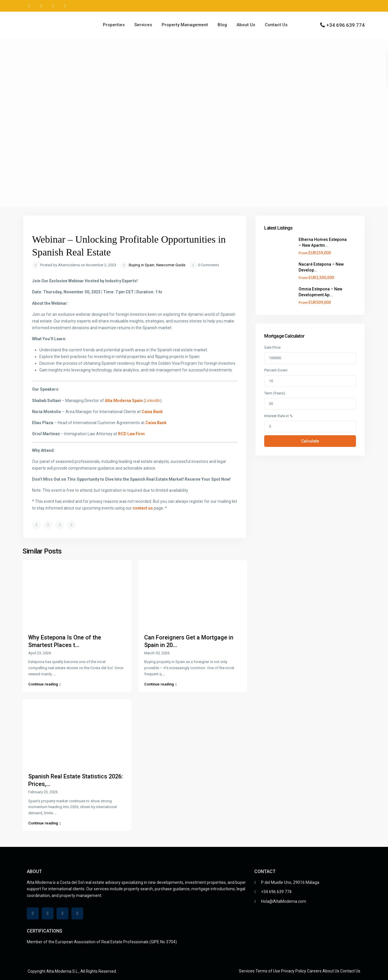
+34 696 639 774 (345, 25)
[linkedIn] (41, 6)
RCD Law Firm (131, 434)
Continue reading (45, 684)
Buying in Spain (142, 265)
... (54, 674)
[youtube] (53, 6)
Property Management (185, 25)
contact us (143, 508)
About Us (246, 25)
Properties (114, 25)
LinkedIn (153, 401)
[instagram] (65, 6)
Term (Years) (275, 393)
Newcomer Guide (171, 265)
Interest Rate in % (278, 416)
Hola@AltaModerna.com (284, 901)
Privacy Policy (294, 971)
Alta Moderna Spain (124, 401)
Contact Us (276, 25)
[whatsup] (29, 6)
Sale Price (272, 347)
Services (143, 25)
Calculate (310, 441)
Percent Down (276, 370)
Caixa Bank (152, 412)
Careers (314, 971)
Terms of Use (268, 971)
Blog (222, 25)
